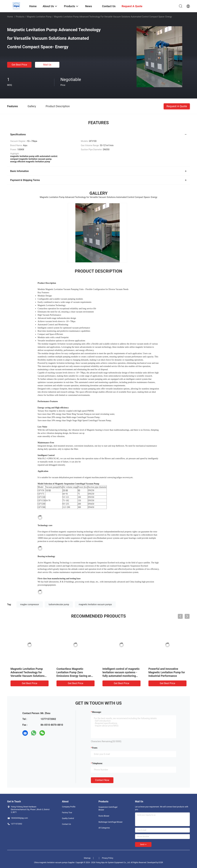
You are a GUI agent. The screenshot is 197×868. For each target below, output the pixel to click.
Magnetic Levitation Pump (39, 17)
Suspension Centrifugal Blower (108, 808)
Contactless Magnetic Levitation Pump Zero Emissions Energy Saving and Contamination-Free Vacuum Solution (75, 676)
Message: (97, 712)
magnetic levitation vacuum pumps (95, 604)
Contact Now (102, 780)
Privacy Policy (108, 858)
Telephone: (97, 763)
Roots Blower (104, 816)
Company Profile (69, 807)
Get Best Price (19, 65)
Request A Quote (177, 106)
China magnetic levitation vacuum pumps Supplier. (55, 863)
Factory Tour (67, 813)
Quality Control (68, 818)
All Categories (104, 828)
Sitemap (87, 858)
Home (10, 17)
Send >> (143, 844)
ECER (161, 863)
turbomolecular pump (59, 604)
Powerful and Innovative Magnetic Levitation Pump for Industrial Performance (167, 672)
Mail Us (47, 65)
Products (20, 17)
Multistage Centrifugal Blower (111, 822)
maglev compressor (30, 604)
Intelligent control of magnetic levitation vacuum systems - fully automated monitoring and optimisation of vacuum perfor (121, 676)
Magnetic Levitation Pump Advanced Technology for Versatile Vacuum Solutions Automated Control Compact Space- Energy (28, 676)
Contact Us (66, 824)
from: (95, 748)
